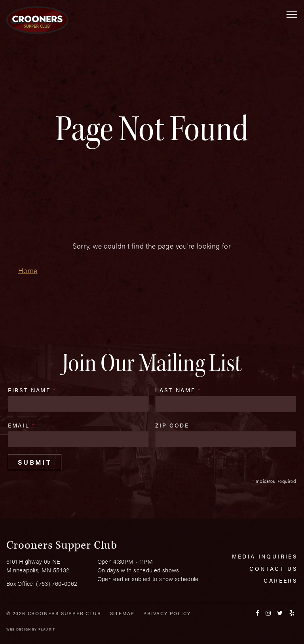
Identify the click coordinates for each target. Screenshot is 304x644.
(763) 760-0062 (57, 583)
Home (28, 270)
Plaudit (47, 629)
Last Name (178, 390)
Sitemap (123, 613)
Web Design (19, 629)
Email (22, 425)
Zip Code (172, 425)
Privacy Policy (167, 613)
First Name (32, 390)
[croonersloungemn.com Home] (37, 20)
